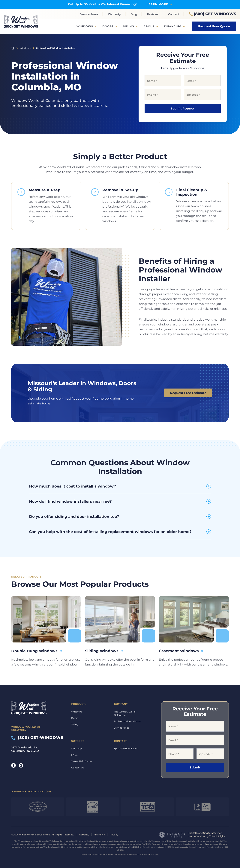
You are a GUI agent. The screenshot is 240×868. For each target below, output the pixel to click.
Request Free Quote (214, 26)
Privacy (114, 835)
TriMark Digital (217, 836)
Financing (173, 26)
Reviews (153, 14)
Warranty (114, 14)
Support (78, 741)
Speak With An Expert (126, 749)
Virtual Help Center (82, 761)
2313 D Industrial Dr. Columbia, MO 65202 (25, 749)
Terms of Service (147, 854)
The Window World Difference (125, 713)
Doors (108, 26)
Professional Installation (127, 721)
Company (121, 704)
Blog (134, 14)
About (149, 26)
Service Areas (89, 14)
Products (79, 704)
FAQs (74, 755)
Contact (174, 14)
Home (13, 48)
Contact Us (78, 768)
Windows (85, 26)
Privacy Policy (129, 854)
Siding (129, 26)
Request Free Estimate (188, 393)
